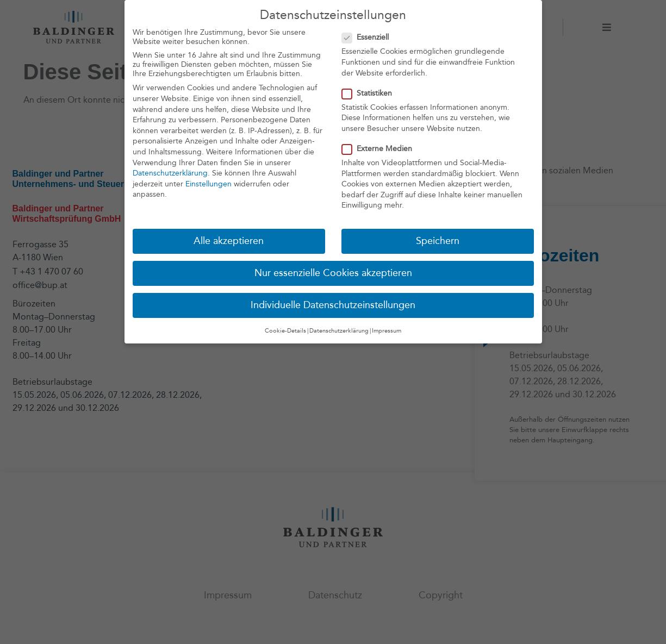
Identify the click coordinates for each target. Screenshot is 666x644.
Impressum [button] (387, 331)
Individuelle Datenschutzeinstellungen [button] (333, 305)
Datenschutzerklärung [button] (339, 331)
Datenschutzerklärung (170, 173)
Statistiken (370, 93)
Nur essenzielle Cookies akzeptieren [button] (333, 273)
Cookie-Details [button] (285, 331)
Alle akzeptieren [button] (229, 241)
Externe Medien (380, 149)
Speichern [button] (438, 241)
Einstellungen (208, 184)
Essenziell (369, 37)
